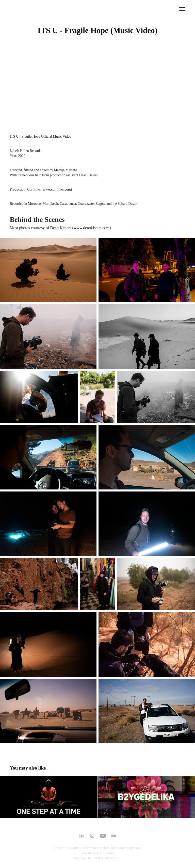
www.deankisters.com (92, 228)
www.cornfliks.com (57, 189)
